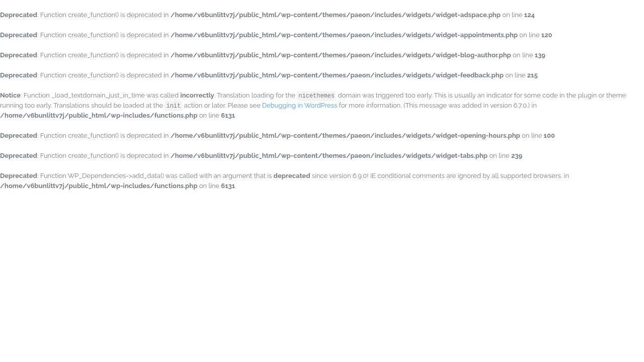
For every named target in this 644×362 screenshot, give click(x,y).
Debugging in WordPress (300, 105)
